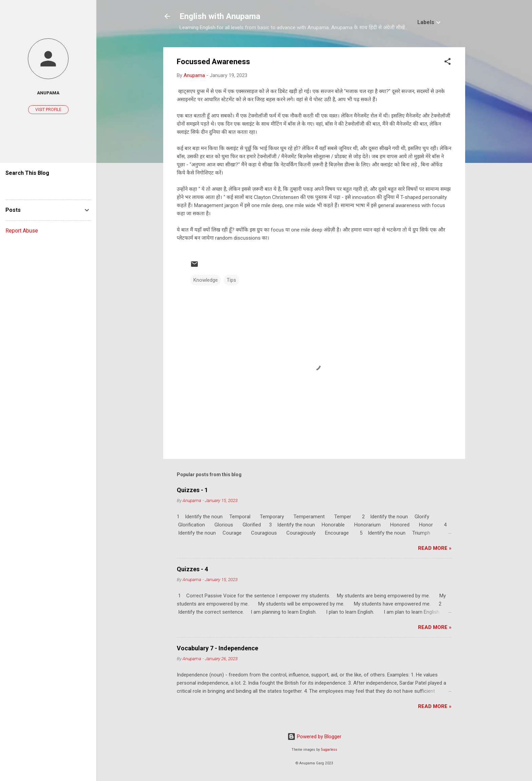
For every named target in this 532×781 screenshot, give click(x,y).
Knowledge (206, 280)
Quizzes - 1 (192, 490)
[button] (448, 63)
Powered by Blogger (314, 737)
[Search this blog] (48, 186)
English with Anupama (220, 16)
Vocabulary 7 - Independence (217, 648)
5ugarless (329, 750)
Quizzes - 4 (192, 569)
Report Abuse (22, 231)
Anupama (48, 93)
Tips (231, 280)
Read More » (435, 548)
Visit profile (48, 110)
